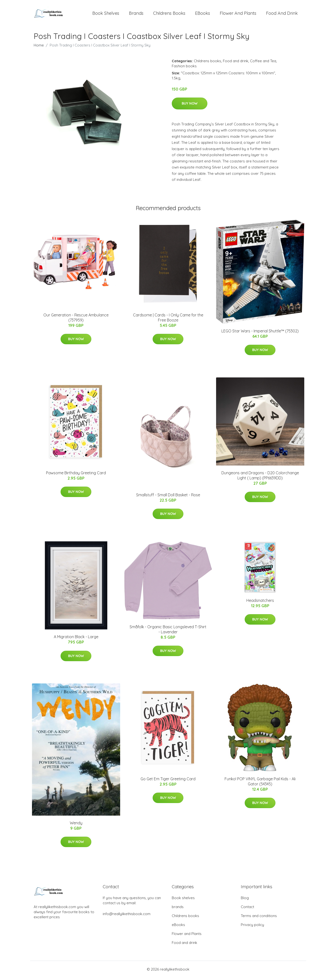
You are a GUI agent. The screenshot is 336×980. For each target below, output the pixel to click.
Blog (245, 900)
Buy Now (190, 106)
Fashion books (184, 68)
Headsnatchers (260, 603)
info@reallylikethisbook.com (127, 916)
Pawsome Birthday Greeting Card (76, 475)
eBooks (203, 14)
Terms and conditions (259, 918)
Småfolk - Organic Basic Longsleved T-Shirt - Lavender (168, 632)
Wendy (76, 825)
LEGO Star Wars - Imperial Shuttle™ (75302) (260, 333)
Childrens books (169, 14)
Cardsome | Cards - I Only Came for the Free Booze (168, 320)
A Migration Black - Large (76, 639)
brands (136, 14)
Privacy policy (252, 927)
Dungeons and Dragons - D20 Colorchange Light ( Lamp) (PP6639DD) (260, 478)
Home (39, 48)
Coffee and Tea (263, 63)
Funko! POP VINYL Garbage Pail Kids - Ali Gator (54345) (260, 784)
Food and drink (282, 14)
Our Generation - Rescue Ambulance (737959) (76, 320)
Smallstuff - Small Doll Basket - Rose (168, 497)
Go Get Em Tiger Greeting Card (168, 781)
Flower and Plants (238, 14)
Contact (247, 909)
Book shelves (106, 14)
